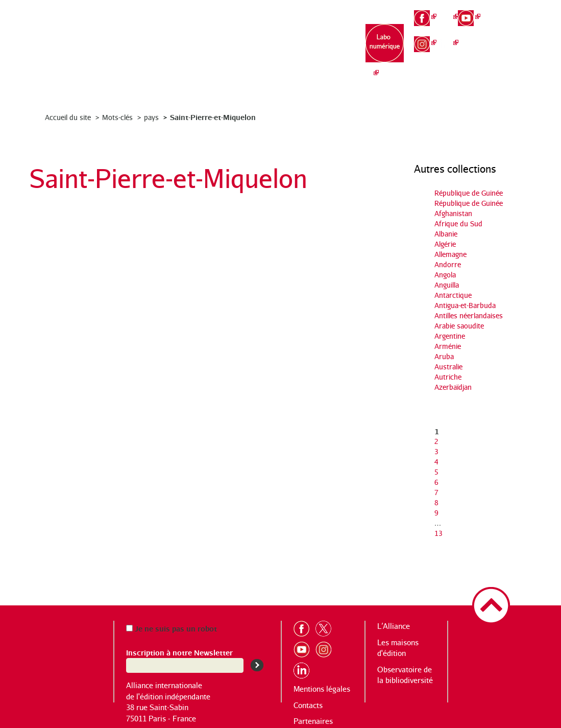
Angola (445, 275)
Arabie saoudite (459, 326)
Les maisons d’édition (259, 46)
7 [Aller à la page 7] (436, 492)
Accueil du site (68, 117)
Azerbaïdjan (453, 387)
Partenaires (313, 721)
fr (513, 11)
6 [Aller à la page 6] (436, 482)
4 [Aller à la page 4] (436, 462)
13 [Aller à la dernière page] (438, 533)
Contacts (308, 705)
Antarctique (453, 295)
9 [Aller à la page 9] (436, 513)
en (513, 29)
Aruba (444, 356)
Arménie (448, 346)
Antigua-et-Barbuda (465, 305)
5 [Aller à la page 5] (436, 472)
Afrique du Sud (458, 224)
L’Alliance (195, 41)
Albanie (446, 234)
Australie (448, 367)
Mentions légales (322, 689)
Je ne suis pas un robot (172, 628)
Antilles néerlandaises (469, 315)
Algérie (445, 244)
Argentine (450, 336)
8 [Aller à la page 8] (436, 502)
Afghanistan (453, 213)
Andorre (448, 264)
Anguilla (447, 285)
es (514, 46)
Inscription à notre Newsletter (179, 652)
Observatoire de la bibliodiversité (323, 51)
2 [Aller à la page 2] (436, 441)
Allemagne (450, 254)
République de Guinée (469, 193)
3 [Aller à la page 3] (436, 451)
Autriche (448, 377)
